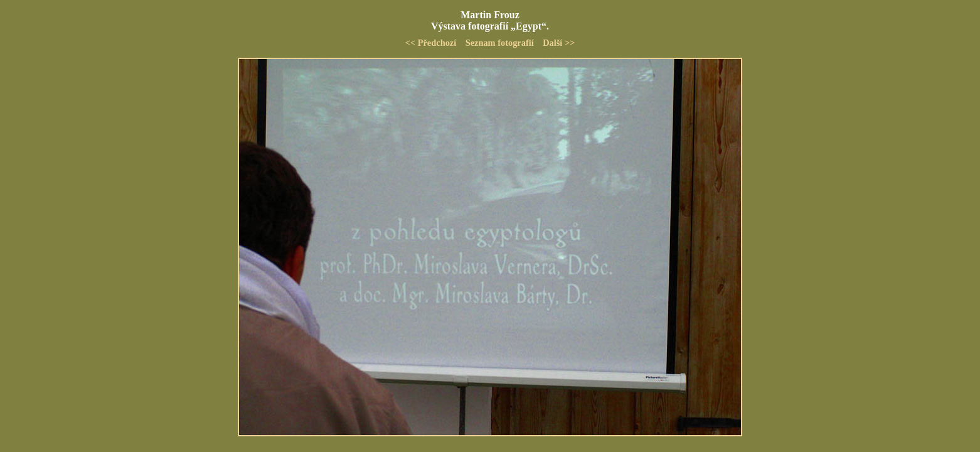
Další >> (559, 43)
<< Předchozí (431, 43)
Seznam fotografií (500, 43)
